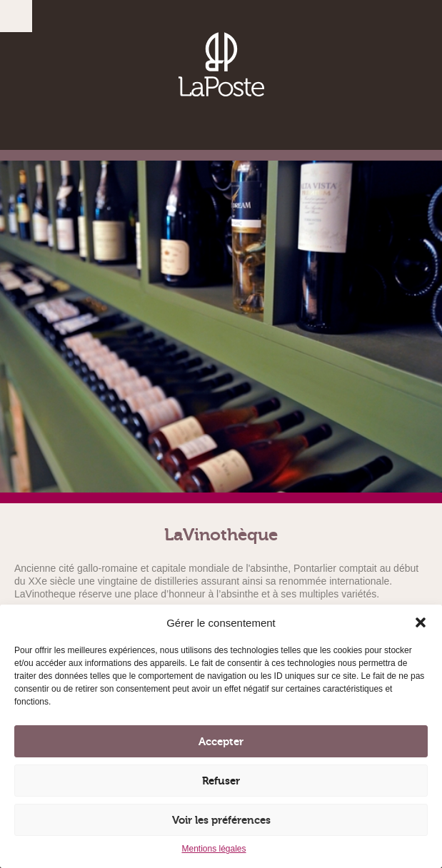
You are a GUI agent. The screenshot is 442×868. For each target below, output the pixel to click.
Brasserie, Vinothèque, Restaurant (221, 64)
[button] (421, 622)
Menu (16, 16)
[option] (221, 332)
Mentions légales (214, 849)
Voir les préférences (221, 820)
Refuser (221, 781)
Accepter (221, 742)
